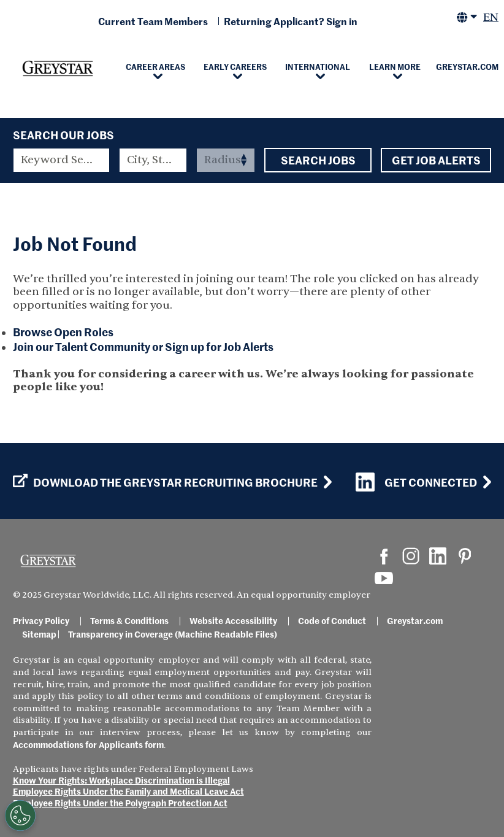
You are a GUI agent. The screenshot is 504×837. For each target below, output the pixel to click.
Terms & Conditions (129, 620)
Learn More (395, 66)
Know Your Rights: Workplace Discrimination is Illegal (121, 780)
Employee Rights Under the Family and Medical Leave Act (128, 791)
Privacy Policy (41, 620)
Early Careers (235, 66)
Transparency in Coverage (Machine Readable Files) (173, 634)
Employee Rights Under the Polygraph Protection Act (120, 803)
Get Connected (416, 482)
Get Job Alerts (436, 160)
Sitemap (39, 634)
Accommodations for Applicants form (88, 744)
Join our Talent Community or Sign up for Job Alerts (143, 346)
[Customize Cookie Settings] (20, 816)
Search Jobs (318, 160)
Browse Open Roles (63, 332)
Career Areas (155, 66)
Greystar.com (415, 620)
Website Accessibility (233, 620)
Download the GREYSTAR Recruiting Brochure (165, 482)
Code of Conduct (332, 620)
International (318, 66)
